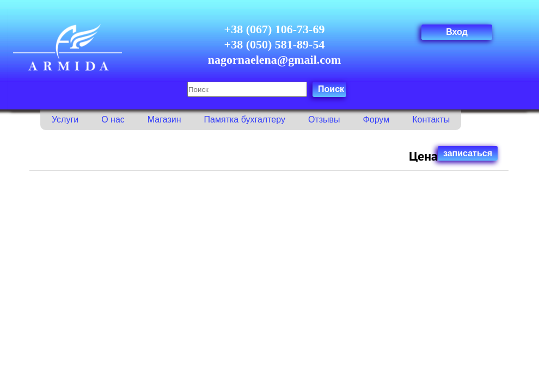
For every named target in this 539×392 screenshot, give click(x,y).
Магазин (164, 120)
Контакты (431, 120)
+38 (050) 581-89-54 (275, 44)
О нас (113, 120)
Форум (376, 120)
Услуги (65, 120)
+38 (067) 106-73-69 (275, 29)
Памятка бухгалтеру (245, 120)
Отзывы (324, 120)
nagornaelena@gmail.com (275, 60)
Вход (457, 32)
